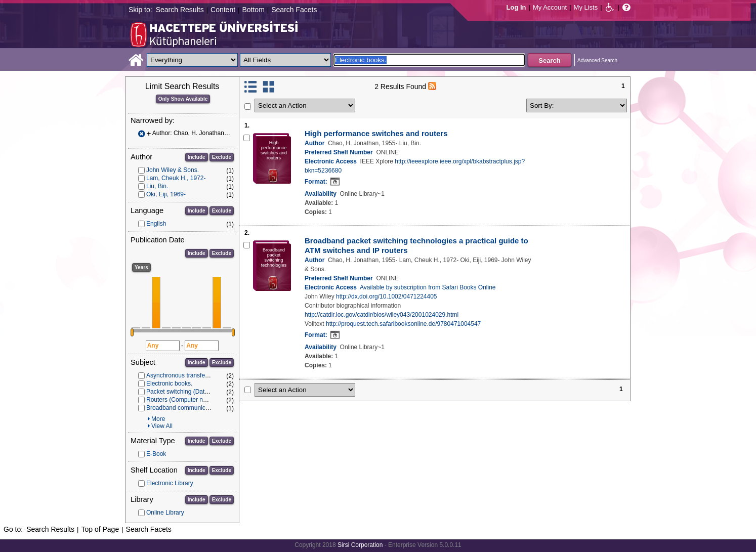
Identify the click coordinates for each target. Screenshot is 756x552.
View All (162, 426)
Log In (516, 7)
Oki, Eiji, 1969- (166, 194)
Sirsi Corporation (360, 545)
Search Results (180, 10)
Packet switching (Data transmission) (196, 392)
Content (223, 10)
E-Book (156, 454)
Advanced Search (597, 60)
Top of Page (100, 529)
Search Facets (294, 10)
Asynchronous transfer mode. (186, 375)
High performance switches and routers (376, 133)
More (158, 419)
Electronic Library (170, 483)
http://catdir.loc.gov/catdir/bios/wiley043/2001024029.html (382, 315)
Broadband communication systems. (195, 408)
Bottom (253, 10)
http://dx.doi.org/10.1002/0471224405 (387, 296)
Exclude (222, 157)
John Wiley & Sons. (173, 170)
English (156, 224)
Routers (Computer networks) (186, 400)
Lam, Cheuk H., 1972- (176, 178)
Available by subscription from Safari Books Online (428, 287)
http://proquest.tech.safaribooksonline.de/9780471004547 (403, 324)
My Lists (586, 7)
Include (197, 157)
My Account (550, 7)
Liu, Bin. (157, 186)
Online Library (165, 513)
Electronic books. (169, 384)
